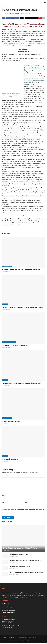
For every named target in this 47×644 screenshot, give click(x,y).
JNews (6, 641)
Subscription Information (8, 611)
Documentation (22, 639)
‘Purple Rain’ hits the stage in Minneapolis (15, 346)
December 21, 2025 (7, 551)
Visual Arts (5, 305)
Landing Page (12, 639)
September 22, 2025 (6, 462)
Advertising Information (8, 607)
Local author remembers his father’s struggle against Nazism (21, 270)
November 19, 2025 (6, 272)
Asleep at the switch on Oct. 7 (11, 422)
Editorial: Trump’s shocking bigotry (18, 555)
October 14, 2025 (5, 424)
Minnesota (5, 381)
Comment (5, 477)
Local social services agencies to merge (19, 567)
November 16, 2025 (13, 569)
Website (27, 504)
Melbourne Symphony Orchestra (13, 38)
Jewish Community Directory (9, 613)
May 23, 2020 (24, 14)
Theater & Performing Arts (9, 343)
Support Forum (32, 639)
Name (4, 496)
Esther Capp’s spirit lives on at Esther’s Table (20, 549)
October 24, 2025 (6, 386)
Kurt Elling (37, 32)
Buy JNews (4, 639)
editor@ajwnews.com (7, 629)
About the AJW (5, 605)
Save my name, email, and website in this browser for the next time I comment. (24, 511)
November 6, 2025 (6, 348)
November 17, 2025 (6, 310)
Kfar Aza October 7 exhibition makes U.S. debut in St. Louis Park (21, 384)
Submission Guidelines (8, 609)
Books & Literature (7, 267)
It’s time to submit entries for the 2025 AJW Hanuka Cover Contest (22, 308)
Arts (6, 7)
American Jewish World (13, 14)
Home (3, 7)
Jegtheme (31, 641)
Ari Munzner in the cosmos (10, 460)
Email (4, 504)
